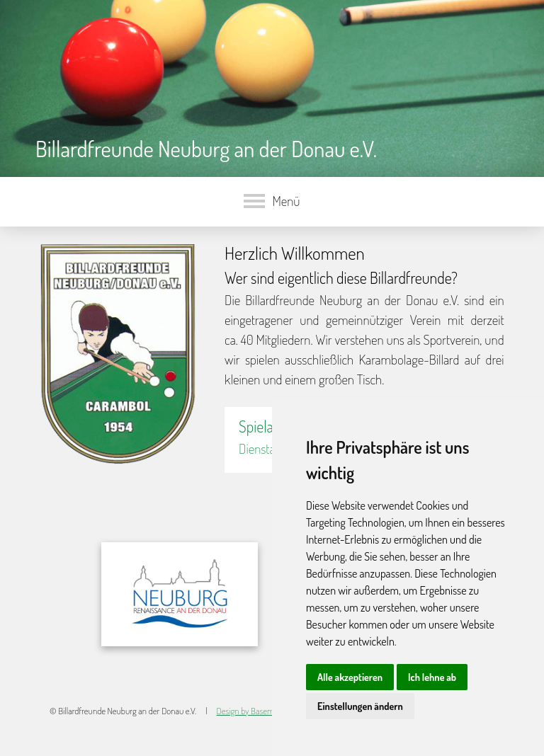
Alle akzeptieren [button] (350, 677)
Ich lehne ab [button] (432, 677)
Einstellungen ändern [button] (360, 706)
